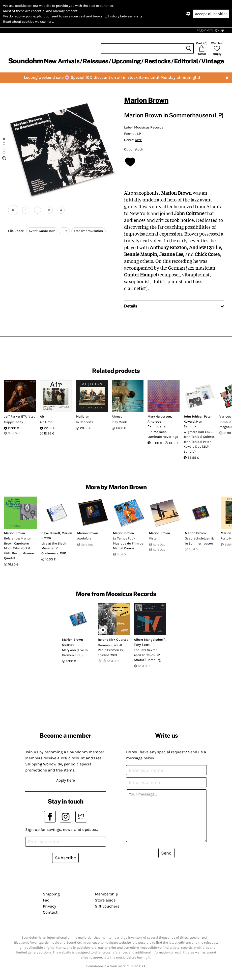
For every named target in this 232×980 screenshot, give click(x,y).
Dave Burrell (51, 533)
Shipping (51, 894)
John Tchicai (193, 416)
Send (166, 853)
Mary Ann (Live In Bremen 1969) (75, 652)
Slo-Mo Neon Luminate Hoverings (163, 434)
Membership (106, 894)
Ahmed (117, 416)
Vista (153, 538)
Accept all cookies (211, 14)
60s (64, 231)
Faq (46, 900)
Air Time (46, 422)
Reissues (95, 61)
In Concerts (85, 422)
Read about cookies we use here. (28, 22)
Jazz (138, 140)
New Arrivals (62, 61)
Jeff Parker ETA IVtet (19, 416)
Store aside (105, 900)
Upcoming (126, 61)
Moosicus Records (149, 127)
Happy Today (13, 422)
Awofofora (84, 538)
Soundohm (25, 61)
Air (42, 416)
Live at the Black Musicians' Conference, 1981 (54, 548)
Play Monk (119, 422)
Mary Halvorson (159, 416)
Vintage (213, 61)
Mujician (83, 416)
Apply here (66, 780)
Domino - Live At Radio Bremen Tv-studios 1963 (111, 650)
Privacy (49, 906)
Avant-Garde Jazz (42, 231)
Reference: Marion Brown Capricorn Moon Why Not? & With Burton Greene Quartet (19, 548)
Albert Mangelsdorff (149, 640)
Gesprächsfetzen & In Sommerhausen (199, 541)
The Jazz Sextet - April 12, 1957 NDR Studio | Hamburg (147, 655)
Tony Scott (142, 645)
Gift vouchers (107, 906)
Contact (50, 912)
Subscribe (65, 858)
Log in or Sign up (210, 30)
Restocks (157, 61)
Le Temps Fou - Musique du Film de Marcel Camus (128, 543)
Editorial (186, 61)
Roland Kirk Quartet (113, 640)
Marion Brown (146, 100)
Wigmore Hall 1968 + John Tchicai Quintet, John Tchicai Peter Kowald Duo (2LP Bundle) (199, 442)
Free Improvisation (88, 231)
